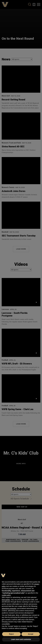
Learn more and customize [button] (21, 639)
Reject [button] (11, 634)
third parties (6, 600)
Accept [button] (31, 634)
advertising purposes (9, 608)
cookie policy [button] (6, 595)
